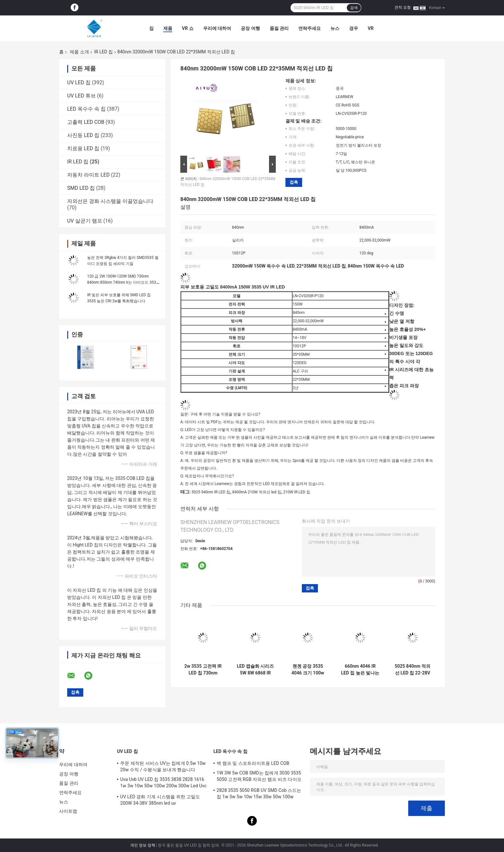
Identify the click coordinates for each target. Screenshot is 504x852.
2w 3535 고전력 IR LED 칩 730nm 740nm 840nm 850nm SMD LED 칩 (203, 670)
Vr (371, 28)
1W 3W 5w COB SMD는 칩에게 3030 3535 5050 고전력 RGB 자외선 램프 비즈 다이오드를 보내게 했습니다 (259, 777)
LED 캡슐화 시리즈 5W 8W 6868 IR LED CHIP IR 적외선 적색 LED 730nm (256, 670)
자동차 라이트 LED (88, 175)
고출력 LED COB (86, 122)
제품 (168, 28)
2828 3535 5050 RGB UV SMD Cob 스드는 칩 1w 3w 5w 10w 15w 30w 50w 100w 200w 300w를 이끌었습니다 (259, 794)
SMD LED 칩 (81, 188)
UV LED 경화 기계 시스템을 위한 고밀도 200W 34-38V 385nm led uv (160, 800)
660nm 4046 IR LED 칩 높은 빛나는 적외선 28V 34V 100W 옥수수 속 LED (360, 670)
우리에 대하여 (217, 28)
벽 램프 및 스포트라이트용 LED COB (253, 763)
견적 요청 (403, 7)
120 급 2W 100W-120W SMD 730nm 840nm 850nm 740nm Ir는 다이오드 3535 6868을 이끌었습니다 (123, 282)
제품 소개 (79, 52)
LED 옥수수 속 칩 (86, 109)
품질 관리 (279, 28)
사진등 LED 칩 (83, 135)
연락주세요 (310, 28)
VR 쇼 (188, 28)
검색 (354, 8)
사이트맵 (68, 811)
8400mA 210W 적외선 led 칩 (257, 492)
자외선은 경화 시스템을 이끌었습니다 (110, 201)
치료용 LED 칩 (83, 148)
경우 (354, 28)
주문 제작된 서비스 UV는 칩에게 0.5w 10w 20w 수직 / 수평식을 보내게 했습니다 (163, 766)
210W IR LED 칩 (297, 492)
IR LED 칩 (104, 52)
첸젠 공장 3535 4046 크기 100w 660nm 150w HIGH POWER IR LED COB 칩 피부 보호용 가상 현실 (308, 670)
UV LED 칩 (79, 82)
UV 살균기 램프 (85, 221)
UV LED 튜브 (81, 96)
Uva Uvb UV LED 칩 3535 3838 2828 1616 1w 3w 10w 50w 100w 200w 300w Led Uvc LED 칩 (163, 783)
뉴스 (335, 28)
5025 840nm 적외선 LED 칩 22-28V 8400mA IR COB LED (413, 670)
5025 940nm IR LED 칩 (211, 492)
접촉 (294, 182)
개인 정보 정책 (143, 845)
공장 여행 (250, 28)
